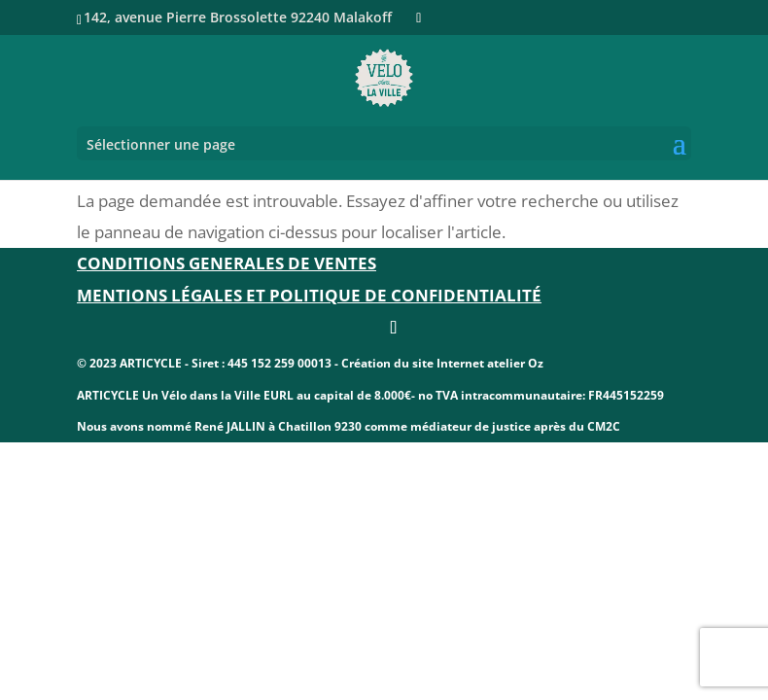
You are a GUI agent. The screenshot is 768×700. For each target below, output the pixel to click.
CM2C (604, 426)
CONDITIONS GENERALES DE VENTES (227, 263)
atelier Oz (515, 363)
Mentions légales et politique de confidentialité (309, 295)
